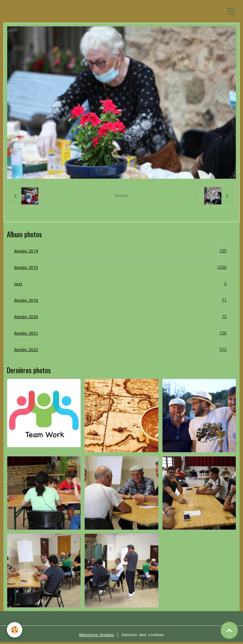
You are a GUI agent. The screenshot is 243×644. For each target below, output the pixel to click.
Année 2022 (122, 350)
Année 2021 (122, 333)
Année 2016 (122, 300)
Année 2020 (122, 317)
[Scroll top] (229, 630)
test (122, 284)
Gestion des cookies (143, 635)
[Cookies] (15, 630)
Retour (122, 196)
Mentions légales (97, 635)
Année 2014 (122, 251)
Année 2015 (122, 268)
